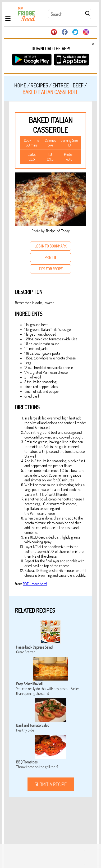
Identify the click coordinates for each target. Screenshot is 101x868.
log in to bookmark (50, 246)
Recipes (39, 85)
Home (20, 85)
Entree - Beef (68, 85)
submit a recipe (51, 784)
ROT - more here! (35, 584)
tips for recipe (51, 269)
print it (50, 257)
